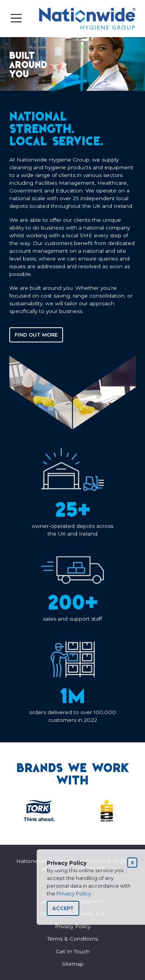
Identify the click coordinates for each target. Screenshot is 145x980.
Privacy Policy (74, 894)
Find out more (36, 335)
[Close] (132, 863)
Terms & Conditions (72, 939)
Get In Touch (73, 951)
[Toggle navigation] (16, 18)
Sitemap (73, 964)
